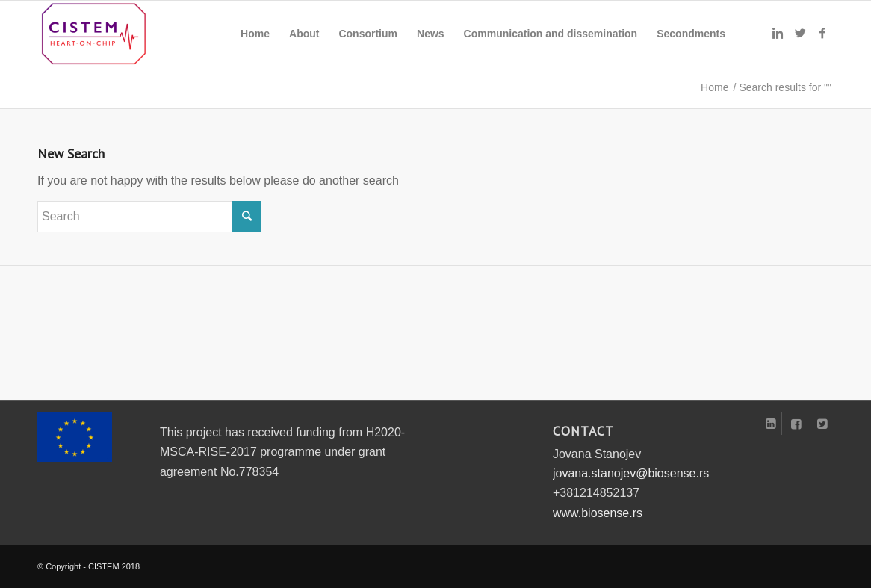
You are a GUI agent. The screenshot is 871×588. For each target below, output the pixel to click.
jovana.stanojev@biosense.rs (631, 473)
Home (715, 88)
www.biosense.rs (598, 513)
